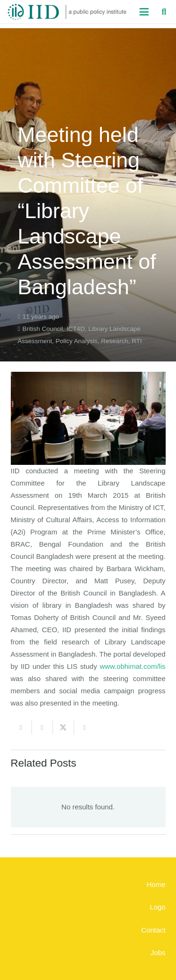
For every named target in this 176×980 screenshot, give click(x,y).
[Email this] (21, 728)
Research (115, 341)
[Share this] (42, 728)
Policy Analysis (77, 341)
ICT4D (76, 329)
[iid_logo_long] (67, 12)
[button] (144, 12)
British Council (43, 329)
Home (156, 884)
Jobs (158, 953)
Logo (157, 907)
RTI (137, 341)
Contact (153, 930)
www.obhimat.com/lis (132, 666)
